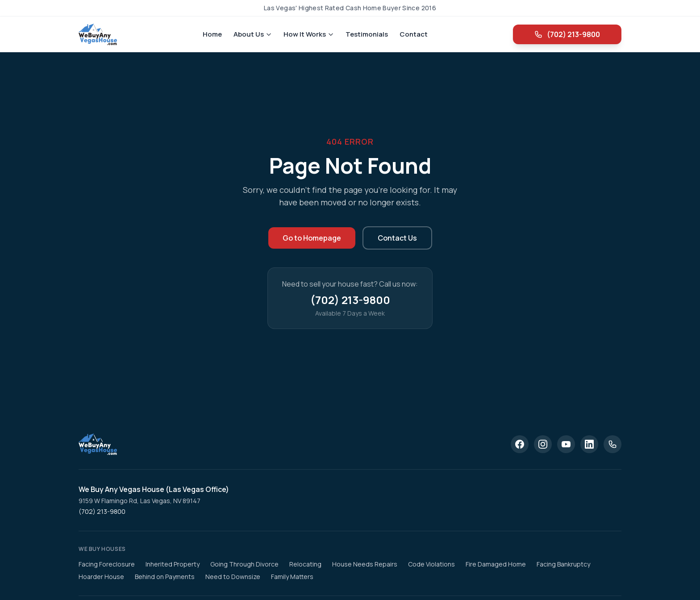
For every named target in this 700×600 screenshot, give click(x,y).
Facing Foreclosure (107, 564)
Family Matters (292, 577)
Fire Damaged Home (496, 564)
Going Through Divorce (244, 564)
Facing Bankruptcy (563, 564)
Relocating (305, 564)
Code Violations (431, 564)
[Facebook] (520, 444)
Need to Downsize (233, 577)
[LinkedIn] (589, 444)
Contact (414, 34)
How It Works (309, 34)
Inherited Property (173, 564)
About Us (253, 34)
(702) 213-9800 (565, 34)
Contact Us (397, 238)
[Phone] (612, 444)
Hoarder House (101, 577)
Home (212, 34)
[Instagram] (543, 444)
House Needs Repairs (365, 564)
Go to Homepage (312, 238)
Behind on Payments (165, 577)
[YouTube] (566, 444)
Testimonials (367, 34)
